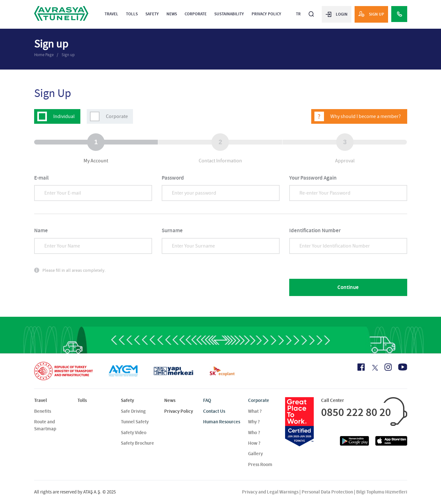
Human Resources (222, 422)
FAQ (207, 400)
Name (41, 230)
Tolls (132, 14)
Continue (348, 287)
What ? (255, 411)
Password (173, 178)
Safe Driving (133, 411)
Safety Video (134, 433)
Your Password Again (313, 178)
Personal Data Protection (327, 492)
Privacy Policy (266, 14)
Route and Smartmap (45, 425)
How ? (254, 443)
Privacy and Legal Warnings (270, 492)
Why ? (254, 422)
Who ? (254, 433)
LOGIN (337, 14)
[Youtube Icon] (403, 367)
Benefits (43, 411)
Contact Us (214, 411)
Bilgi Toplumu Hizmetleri (382, 492)
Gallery (255, 454)
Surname (172, 230)
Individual (64, 116)
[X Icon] (375, 368)
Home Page (44, 55)
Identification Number (315, 230)
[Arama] (311, 11)
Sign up (68, 55)
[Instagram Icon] (388, 367)
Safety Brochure (137, 443)
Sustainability (229, 14)
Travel (111, 14)
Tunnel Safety (135, 422)
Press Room (260, 464)
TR (298, 14)
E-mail (41, 178)
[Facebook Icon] (361, 367)
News (172, 14)
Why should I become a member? (366, 116)
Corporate (196, 14)
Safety (152, 14)
